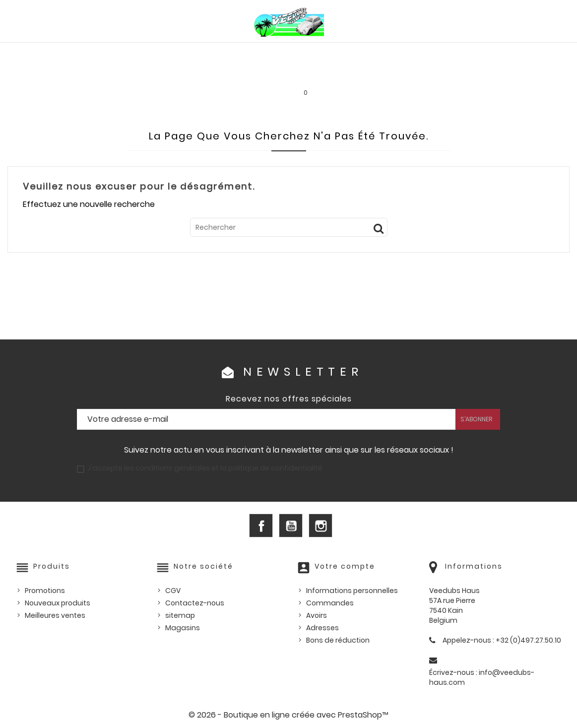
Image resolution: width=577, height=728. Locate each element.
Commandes (330, 603)
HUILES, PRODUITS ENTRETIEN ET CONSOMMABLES (295, 53)
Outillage (533, 53)
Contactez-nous (195, 603)
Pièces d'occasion (468, 53)
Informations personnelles (352, 591)
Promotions (45, 591)
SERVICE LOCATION (364, 74)
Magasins (183, 628)
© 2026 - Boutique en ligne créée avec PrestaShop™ (288, 715)
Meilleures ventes (55, 615)
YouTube (291, 526)
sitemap (180, 615)
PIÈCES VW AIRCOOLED (64, 53)
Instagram (321, 526)
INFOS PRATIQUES (437, 74)
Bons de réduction (338, 640)
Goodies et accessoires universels (174, 74)
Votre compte (345, 566)
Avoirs (317, 615)
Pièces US (405, 53)
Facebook (261, 526)
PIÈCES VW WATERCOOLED (158, 53)
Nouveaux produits (58, 603)
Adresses (322, 628)
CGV (173, 591)
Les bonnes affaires (285, 74)
